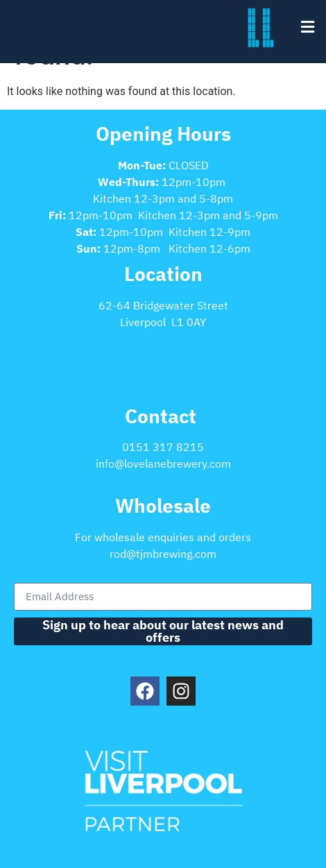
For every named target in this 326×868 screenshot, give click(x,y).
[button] (307, 27)
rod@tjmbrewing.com (163, 554)
